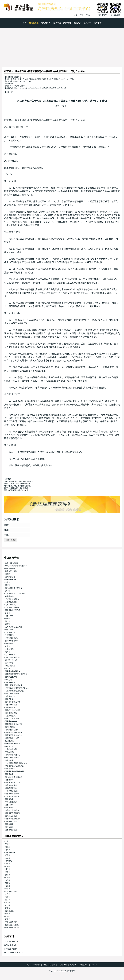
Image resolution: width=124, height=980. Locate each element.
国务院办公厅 (10, 577)
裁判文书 (87, 23)
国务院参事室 (10, 708)
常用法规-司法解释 (11, 949)
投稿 (88, 15)
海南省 (8, 897)
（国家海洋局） (11, 632)
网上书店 (57, 23)
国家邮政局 (9, 805)
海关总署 (8, 680)
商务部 (8, 652)
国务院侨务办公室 (12, 730)
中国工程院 (9, 752)
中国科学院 (9, 746)
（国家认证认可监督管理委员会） (18, 688)
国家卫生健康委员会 (13, 657)
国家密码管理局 (11, 830)
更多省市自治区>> (12, 928)
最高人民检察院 (11, 571)
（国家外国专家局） (13, 599)
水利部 (8, 646)
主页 (28, 965)
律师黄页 (77, 23)
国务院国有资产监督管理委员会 (17, 674)
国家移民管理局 (11, 788)
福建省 (8, 875)
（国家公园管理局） (13, 796)
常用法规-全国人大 (11, 942)
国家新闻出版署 (11, 713)
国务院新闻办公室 (12, 738)
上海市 (8, 864)
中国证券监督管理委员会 (14, 766)
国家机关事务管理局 (13, 710)
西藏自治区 (9, 911)
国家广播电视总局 (12, 694)
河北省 (8, 847)
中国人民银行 (10, 666)
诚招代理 (63, 965)
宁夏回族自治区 (11, 922)
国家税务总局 (10, 682)
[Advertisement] (62, 46)
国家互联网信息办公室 (14, 735)
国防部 (8, 585)
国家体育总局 (10, 696)
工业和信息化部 (11, 602)
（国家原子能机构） (13, 607)
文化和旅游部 (10, 655)
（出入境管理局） (12, 791)
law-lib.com (13, 481)
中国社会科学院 (11, 749)
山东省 (8, 880)
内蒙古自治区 (10, 853)
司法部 (8, 621)
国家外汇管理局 (11, 816)
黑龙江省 (8, 861)
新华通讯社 (9, 741)
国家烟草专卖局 (11, 785)
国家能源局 (9, 780)
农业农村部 (9, 649)
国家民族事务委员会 (13, 610)
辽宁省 (8, 855)
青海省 (8, 919)
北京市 (8, 841)
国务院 (8, 574)
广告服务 (54, 965)
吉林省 (8, 858)
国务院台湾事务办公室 (14, 733)
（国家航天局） (11, 605)
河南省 (8, 883)
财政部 (8, 624)
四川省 (8, 903)
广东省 (8, 894)
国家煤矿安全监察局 (13, 813)
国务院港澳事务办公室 (14, 724)
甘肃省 (8, 916)
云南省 (8, 908)
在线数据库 (84, 965)
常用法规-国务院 (10, 945)
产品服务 (73, 965)
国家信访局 (9, 774)
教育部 (8, 591)
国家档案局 (9, 824)
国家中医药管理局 (12, 810)
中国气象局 (9, 760)
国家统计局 (9, 699)
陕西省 (8, 914)
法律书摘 (98, 23)
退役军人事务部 (11, 660)
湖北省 (8, 886)
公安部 (8, 613)
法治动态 (67, 23)
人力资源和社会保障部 (14, 627)
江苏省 (8, 866)
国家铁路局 (9, 799)
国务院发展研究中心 (13, 755)
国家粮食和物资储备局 (14, 777)
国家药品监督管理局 (13, 819)
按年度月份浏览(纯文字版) (14, 953)
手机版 (45, 965)
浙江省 (8, 869)
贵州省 (8, 905)
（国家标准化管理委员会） (15, 691)
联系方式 (94, 965)
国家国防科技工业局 (13, 783)
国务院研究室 (10, 727)
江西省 (8, 878)
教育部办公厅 (62, 106)
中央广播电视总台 (12, 758)
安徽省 (8, 872)
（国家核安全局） (12, 638)
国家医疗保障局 (11, 705)
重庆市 (8, 900)
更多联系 (25, 490)
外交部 (8, 582)
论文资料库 (46, 23)
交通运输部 (9, 644)
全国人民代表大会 (12, 563)
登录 (76, 15)
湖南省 (8, 889)
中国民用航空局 (11, 802)
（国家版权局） (11, 716)
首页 (24, 23)
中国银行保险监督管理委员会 (16, 763)
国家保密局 (9, 827)
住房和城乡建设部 (12, 641)
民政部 (8, 619)
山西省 (8, 850)
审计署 (8, 669)
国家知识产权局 (11, 821)
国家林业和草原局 (12, 794)
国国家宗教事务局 (12, 719)
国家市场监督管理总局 (14, 685)
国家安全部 (9, 616)
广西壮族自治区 (11, 891)
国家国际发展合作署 (13, 702)
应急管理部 (9, 663)
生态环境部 (9, 635)
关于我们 (36, 965)
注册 (82, 15)
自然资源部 (9, 630)
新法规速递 (34, 23)
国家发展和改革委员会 (14, 588)
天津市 (8, 844)
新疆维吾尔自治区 (12, 925)
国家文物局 (9, 808)
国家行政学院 (10, 769)
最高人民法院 (10, 569)
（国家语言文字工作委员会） (16, 594)
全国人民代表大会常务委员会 (16, 566)
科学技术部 (9, 596)
